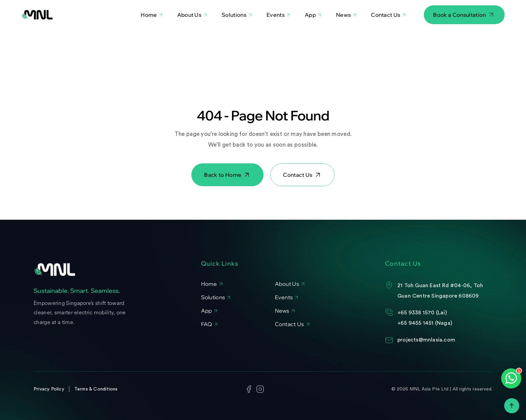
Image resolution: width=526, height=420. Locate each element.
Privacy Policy (49, 389)
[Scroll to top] (512, 406)
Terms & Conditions (96, 389)
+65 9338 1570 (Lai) (422, 313)
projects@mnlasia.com (426, 340)
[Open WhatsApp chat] (511, 378)
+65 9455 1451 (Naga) (425, 323)
